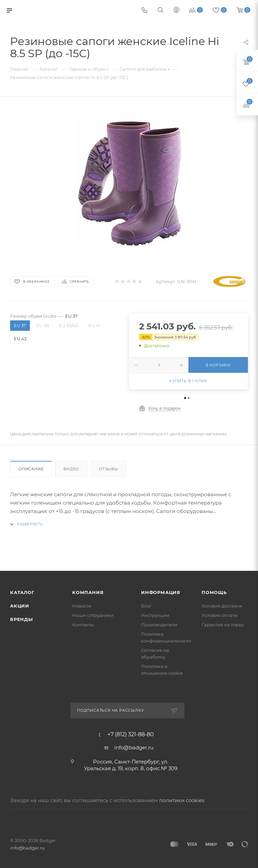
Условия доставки (222, 606)
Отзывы (109, 469)
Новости (82, 606)
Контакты (83, 625)
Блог (146, 606)
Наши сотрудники (93, 615)
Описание (31, 469)
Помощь (214, 592)
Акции (20, 606)
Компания (88, 592)
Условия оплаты (220, 615)
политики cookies (182, 800)
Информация (161, 592)
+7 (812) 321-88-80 (131, 735)
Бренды (21, 619)
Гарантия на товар (223, 625)
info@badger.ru (134, 747)
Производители (159, 625)
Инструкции (155, 615)
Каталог (22, 592)
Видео (71, 469)
